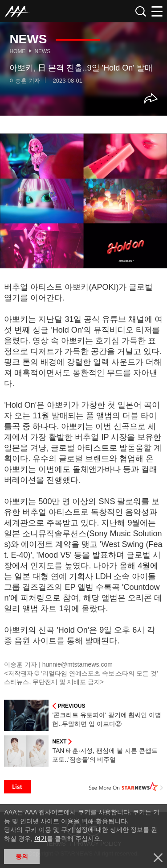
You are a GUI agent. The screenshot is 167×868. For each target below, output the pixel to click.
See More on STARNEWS (126, 787)
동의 (22, 856)
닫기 (158, 858)
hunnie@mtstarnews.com (77, 664)
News (42, 51)
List (17, 787)
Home (17, 51)
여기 (41, 839)
